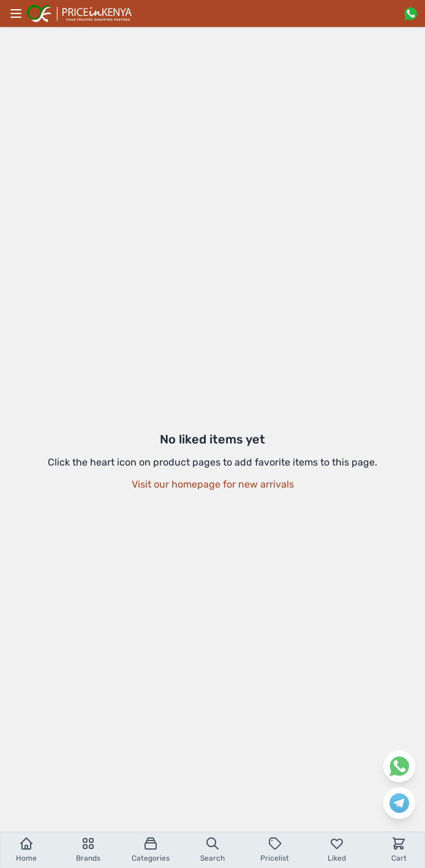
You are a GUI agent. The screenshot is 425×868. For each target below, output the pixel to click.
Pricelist (275, 849)
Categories (151, 849)
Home (26, 849)
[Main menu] (16, 13)
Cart (399, 849)
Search (212, 849)
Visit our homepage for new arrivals (213, 484)
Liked (337, 849)
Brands (88, 849)
